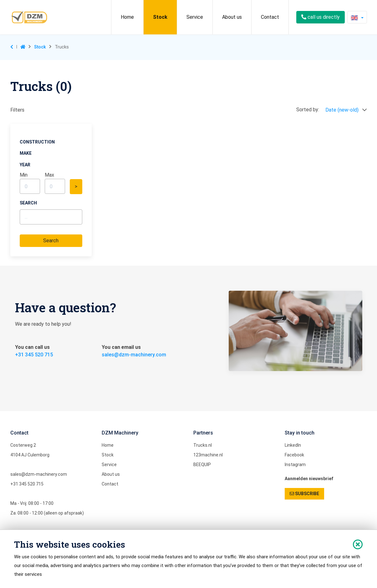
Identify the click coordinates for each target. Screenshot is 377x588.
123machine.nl (208, 455)
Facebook (294, 455)
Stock (160, 17)
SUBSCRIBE (304, 494)
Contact (270, 17)
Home (127, 17)
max (49, 175)
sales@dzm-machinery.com (134, 355)
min (24, 175)
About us (232, 17)
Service (195, 17)
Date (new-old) (346, 110)
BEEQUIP (202, 465)
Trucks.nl (203, 445)
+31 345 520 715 (34, 355)
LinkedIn (293, 445)
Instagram (295, 465)
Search (51, 241)
